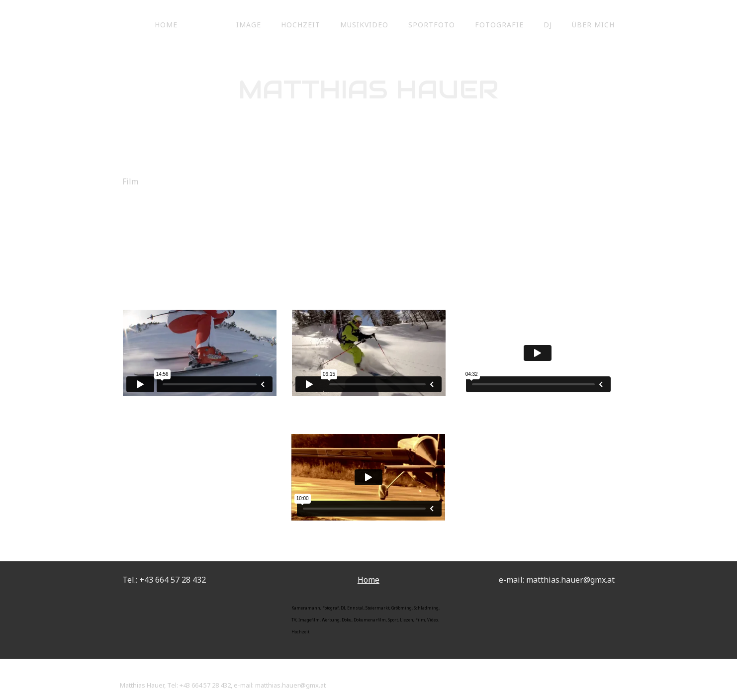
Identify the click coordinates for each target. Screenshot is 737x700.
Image (249, 25)
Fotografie (499, 25)
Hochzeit (301, 25)
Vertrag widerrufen (158, 674)
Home (166, 25)
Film (207, 25)
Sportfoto (432, 25)
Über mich (593, 25)
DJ (548, 25)
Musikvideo (364, 25)
